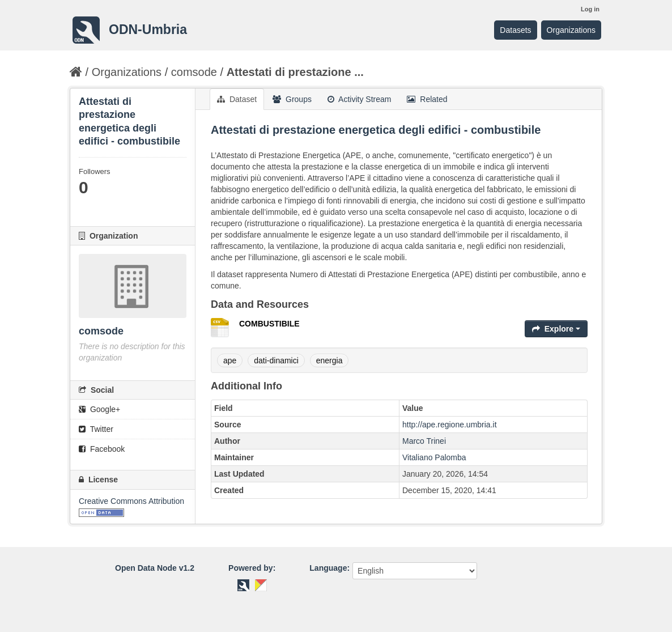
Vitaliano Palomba (434, 457)
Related (427, 99)
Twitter (96, 429)
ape (230, 360)
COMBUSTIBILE (269, 324)
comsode (194, 72)
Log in (590, 9)
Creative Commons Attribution (131, 501)
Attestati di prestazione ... (295, 72)
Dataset (237, 99)
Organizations (571, 30)
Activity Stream (359, 99)
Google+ (99, 409)
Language (328, 568)
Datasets (515, 30)
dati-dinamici (276, 360)
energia (329, 360)
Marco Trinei (424, 441)
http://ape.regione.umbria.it (450, 425)
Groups (292, 99)
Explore (556, 329)
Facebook (102, 449)
